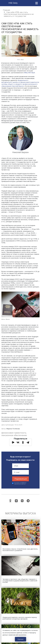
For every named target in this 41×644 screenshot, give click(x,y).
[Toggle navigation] (37, 3)
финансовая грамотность (14, 433)
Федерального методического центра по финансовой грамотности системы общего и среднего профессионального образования (20, 83)
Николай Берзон (18, 86)
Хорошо (20, 639)
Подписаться (21, 479)
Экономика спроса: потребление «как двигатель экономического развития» (20, 550)
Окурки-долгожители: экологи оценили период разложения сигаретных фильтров (20, 618)
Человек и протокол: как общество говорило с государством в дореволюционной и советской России (20, 581)
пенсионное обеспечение (14, 435)
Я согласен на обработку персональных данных (20, 483)
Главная (6, 10)
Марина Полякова (13, 429)
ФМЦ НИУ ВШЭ (29, 73)
